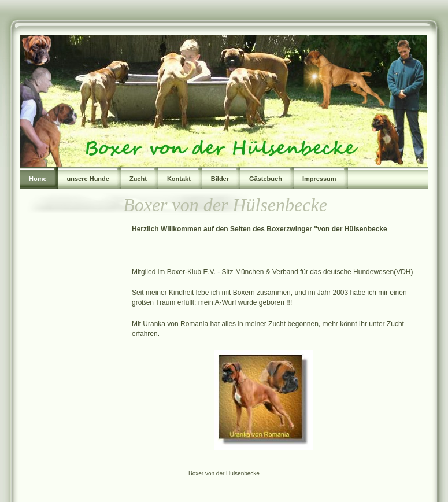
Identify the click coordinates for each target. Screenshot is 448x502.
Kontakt (179, 179)
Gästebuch (266, 179)
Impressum (319, 179)
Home (38, 179)
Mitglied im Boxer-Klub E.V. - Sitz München (199, 272)
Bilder (220, 179)
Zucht (138, 179)
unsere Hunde (88, 179)
